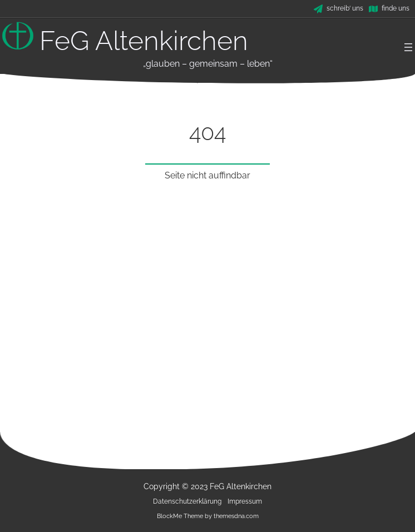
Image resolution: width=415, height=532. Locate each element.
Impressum (245, 501)
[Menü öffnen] (408, 47)
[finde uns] (389, 9)
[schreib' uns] (339, 9)
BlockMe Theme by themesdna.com (208, 516)
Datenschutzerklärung (187, 501)
